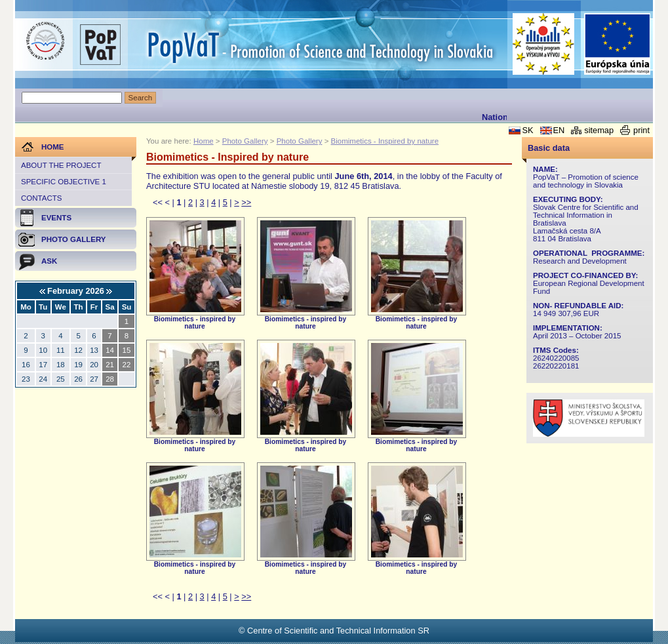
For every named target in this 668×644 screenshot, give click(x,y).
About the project (61, 165)
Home (204, 141)
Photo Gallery (245, 141)
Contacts (41, 198)
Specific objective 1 (64, 182)
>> (246, 202)
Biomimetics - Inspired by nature (385, 141)
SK (527, 130)
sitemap (599, 130)
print (641, 130)
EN (559, 130)
